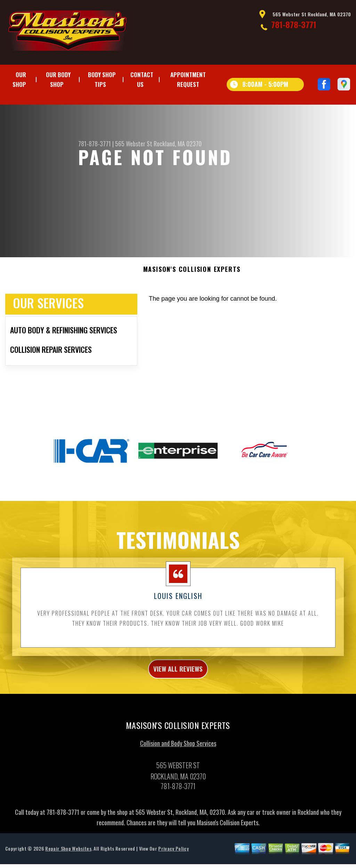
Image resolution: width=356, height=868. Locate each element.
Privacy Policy (173, 857)
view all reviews (178, 675)
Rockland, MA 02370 (178, 144)
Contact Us (142, 79)
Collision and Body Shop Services (178, 752)
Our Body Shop (58, 79)
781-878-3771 (294, 24)
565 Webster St (134, 144)
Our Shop (19, 79)
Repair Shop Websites (68, 857)
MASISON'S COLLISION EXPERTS (192, 274)
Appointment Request (188, 79)
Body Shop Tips (102, 79)
